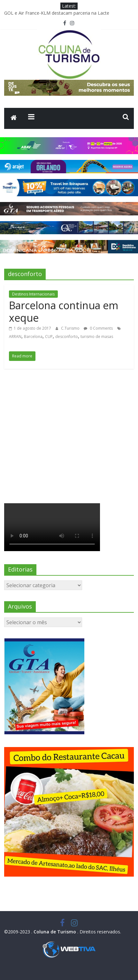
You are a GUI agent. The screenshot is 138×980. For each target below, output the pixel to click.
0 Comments (98, 328)
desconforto (67, 337)
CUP (49, 337)
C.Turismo (71, 328)
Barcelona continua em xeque (64, 311)
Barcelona (33, 337)
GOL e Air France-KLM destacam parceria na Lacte (57, 13)
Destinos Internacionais (33, 294)
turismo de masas (97, 337)
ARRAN (15, 337)
